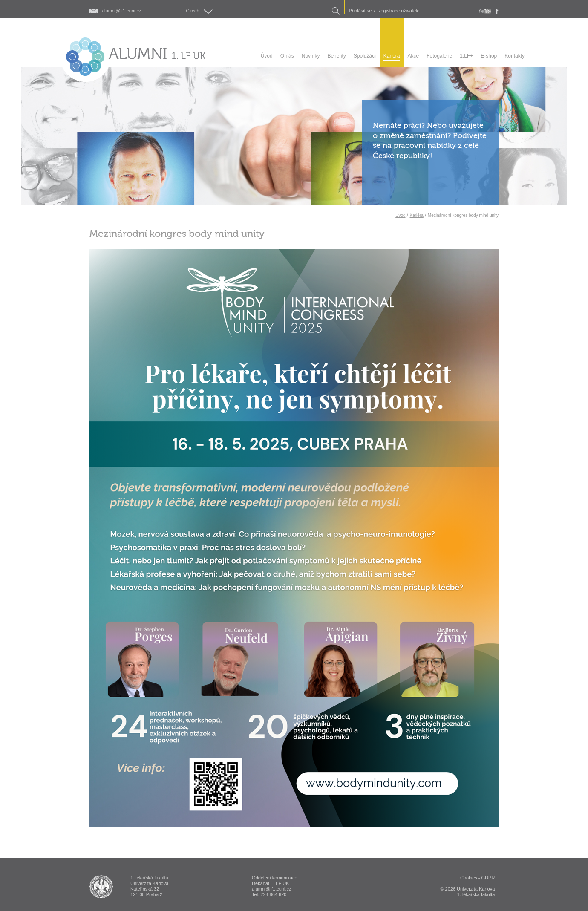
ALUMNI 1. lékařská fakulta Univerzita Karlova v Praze (101, 887)
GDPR (488, 878)
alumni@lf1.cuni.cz (121, 11)
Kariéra (417, 215)
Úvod (400, 215)
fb (497, 11)
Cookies (469, 878)
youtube (485, 11)
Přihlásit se (360, 11)
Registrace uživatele (399, 11)
